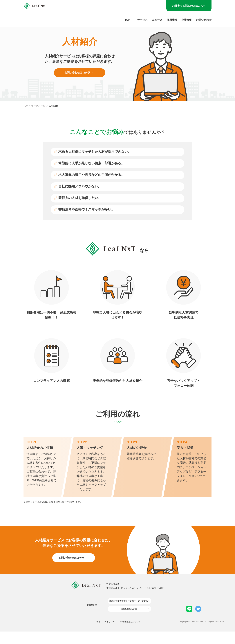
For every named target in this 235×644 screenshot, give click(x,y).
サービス (142, 20)
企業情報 (187, 20)
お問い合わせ (204, 20)
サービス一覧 (38, 112)
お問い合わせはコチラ (77, 78)
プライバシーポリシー (102, 634)
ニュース (157, 20)
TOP (26, 112)
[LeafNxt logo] (42, 13)
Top (127, 20)
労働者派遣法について (134, 634)
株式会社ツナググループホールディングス (127, 611)
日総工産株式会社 (127, 620)
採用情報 (172, 20)
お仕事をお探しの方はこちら (189, 6)
